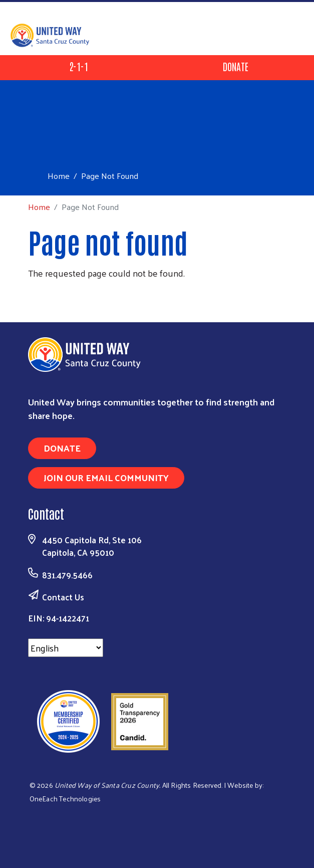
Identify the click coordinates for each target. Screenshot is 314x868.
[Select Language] (66, 648)
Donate (236, 66)
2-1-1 (79, 66)
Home (59, 176)
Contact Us (63, 597)
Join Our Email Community (106, 477)
